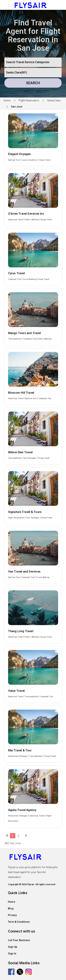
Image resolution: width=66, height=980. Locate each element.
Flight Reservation (29, 100)
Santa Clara (54, 100)
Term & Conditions (19, 922)
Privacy (12, 915)
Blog (11, 908)
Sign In (12, 954)
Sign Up (13, 947)
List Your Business (19, 940)
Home (7, 100)
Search (33, 83)
